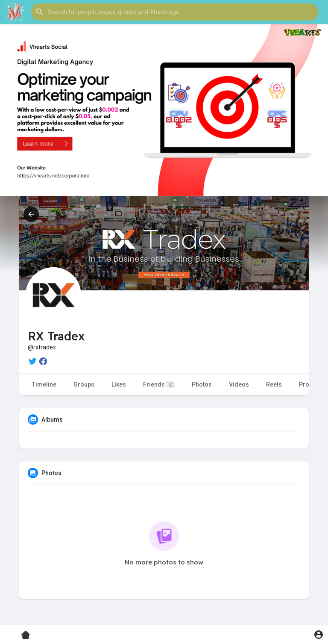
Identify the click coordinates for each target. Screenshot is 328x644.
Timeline (44, 384)
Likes (119, 384)
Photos (202, 384)
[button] (175, 12)
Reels (274, 384)
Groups (84, 384)
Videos (239, 384)
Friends (159, 385)
